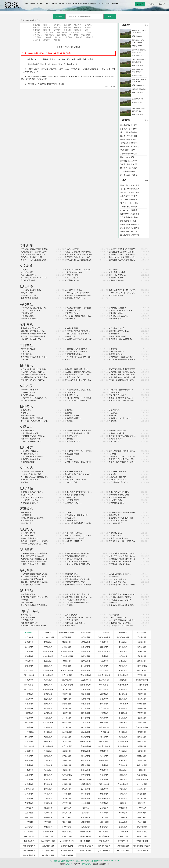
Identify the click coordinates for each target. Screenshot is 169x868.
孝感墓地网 (67, 661)
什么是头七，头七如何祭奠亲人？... (34, 472)
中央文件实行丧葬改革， (130, 200)
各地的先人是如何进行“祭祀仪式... (78, 334)
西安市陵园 (104, 813)
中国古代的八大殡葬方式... (119, 521)
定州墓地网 (48, 685)
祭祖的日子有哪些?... (73, 418)
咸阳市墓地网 (48, 832)
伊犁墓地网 (85, 656)
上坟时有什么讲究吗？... (74, 541)
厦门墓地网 (29, 647)
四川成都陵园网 (85, 851)
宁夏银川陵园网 (123, 846)
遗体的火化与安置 (127, 157)
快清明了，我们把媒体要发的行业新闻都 (130, 168)
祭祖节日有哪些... (28, 602)
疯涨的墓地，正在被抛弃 (130, 147)
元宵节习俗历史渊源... (29, 349)
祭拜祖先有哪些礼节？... (30, 538)
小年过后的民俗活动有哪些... (120, 623)
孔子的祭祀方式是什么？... (31, 480)
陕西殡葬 (29, 822)
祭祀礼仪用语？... (72, 395)
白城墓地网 (67, 765)
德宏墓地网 (142, 798)
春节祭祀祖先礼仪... (28, 533)
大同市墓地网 (85, 784)
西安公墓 (142, 803)
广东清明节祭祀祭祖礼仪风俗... (77, 349)
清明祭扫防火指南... (116, 313)
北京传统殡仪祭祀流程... (30, 298)
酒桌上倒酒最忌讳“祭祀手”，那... (77, 375)
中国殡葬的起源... (72, 521)
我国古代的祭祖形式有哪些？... (77, 480)
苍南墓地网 (104, 699)
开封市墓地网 (85, 742)
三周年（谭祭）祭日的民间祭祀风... (122, 293)
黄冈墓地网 (29, 737)
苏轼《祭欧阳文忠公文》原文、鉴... (34, 278)
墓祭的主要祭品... (28, 495)
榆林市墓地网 (104, 832)
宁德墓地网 (123, 713)
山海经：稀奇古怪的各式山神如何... (78, 462)
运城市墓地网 (123, 680)
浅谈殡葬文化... (27, 515)
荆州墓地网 (123, 732)
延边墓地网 (29, 765)
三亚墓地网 (142, 723)
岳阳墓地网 (67, 666)
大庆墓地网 (123, 727)
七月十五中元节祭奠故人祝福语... (78, 433)
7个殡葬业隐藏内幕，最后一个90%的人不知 (130, 171)
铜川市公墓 (67, 808)
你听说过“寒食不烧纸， (129, 221)
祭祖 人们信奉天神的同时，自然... (122, 462)
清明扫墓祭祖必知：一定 (130, 232)
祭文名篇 (36, 25)
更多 (146, 25)
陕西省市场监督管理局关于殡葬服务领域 (130, 164)
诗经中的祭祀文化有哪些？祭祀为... (34, 574)
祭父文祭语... (114, 270)
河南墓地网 (67, 742)
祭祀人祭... (113, 474)
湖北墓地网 (104, 737)
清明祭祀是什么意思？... (118, 308)
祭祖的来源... (26, 410)
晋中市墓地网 (29, 789)
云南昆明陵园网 (123, 851)
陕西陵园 (85, 813)
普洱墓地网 (29, 803)
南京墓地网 (48, 642)
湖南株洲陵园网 (67, 855)
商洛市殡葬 (104, 827)
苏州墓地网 (67, 642)
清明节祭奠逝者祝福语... (118, 431)
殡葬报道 (62, 4)
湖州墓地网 (104, 694)
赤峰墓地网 (85, 652)
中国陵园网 (123, 633)
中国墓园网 (67, 637)
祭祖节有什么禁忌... (28, 416)
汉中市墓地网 (123, 832)
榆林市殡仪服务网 (48, 841)
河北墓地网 (48, 751)
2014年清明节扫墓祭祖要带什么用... (34, 421)
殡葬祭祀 (78, 28)
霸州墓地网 (142, 689)
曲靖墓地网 (142, 794)
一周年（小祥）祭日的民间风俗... (78, 293)
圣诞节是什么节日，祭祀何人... (77, 351)
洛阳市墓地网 (29, 670)
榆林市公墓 (123, 808)
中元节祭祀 (73, 35)
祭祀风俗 (47, 25)
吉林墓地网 (123, 761)
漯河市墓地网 (123, 742)
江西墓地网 (142, 756)
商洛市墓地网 (29, 836)
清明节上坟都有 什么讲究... (119, 538)
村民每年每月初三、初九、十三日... (78, 451)
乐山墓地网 (142, 789)
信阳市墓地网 (142, 670)
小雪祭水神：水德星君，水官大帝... (122, 456)
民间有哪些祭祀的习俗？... (75, 298)
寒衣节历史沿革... (28, 615)
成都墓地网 (85, 642)
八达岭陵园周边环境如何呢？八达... (34, 559)
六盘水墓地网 (48, 723)
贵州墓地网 (142, 718)
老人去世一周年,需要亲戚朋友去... (34, 336)
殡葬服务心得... (71, 518)
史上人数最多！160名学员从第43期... (79, 254)
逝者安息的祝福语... (116, 439)
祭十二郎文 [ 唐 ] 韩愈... (118, 272)
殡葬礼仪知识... (115, 515)
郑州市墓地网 (142, 666)
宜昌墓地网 (29, 661)
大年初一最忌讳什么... (117, 351)
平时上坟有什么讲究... (117, 536)
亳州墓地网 (48, 708)
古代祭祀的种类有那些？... (119, 472)
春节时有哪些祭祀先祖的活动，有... (34, 597)
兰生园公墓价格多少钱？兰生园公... (34, 564)
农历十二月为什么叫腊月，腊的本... (122, 556)
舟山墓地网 (123, 694)
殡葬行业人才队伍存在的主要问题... (78, 260)
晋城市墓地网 (123, 784)
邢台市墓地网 (104, 685)
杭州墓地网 (29, 694)
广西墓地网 (48, 718)
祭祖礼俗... (113, 421)
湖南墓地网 (123, 737)
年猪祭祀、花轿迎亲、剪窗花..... (33, 372)
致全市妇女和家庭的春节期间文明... (122, 377)
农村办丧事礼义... (28, 521)
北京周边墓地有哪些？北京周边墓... (34, 577)
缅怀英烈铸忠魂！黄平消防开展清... (34, 377)
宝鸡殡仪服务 (67, 836)
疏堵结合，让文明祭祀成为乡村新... (78, 372)
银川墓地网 (29, 652)
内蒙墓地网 (67, 780)
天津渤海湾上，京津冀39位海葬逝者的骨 (130, 161)
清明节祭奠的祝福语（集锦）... (33, 436)
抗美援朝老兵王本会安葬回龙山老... (122, 260)
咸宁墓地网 (85, 661)
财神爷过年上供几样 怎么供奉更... (34, 605)
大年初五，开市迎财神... (118, 617)
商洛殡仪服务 (123, 841)
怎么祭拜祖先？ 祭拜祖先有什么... (122, 541)
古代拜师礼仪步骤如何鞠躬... (120, 597)
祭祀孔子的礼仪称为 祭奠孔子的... (122, 398)
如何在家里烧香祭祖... (29, 400)
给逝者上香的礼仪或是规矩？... (77, 400)
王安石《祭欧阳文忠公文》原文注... (78, 270)
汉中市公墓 (142, 808)
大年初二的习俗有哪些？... (75, 623)
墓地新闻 (33, 4)
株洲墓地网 (142, 661)
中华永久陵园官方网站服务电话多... (78, 564)
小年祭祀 (48, 37)
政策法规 (36, 32)
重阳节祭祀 (61, 35)
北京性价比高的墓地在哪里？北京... (34, 582)
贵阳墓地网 (142, 647)
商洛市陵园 (142, 817)
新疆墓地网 (104, 794)
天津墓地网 (85, 794)
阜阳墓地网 (29, 704)
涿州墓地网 (67, 751)
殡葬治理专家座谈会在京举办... (33, 518)
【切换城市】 (161, 4)
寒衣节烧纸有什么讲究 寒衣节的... (34, 357)
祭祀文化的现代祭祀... (73, 577)
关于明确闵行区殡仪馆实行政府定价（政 (130, 154)
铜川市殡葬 (104, 822)
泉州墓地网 (67, 713)
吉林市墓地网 (142, 765)
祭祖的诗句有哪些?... (73, 416)
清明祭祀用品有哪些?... (118, 503)
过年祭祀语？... (71, 439)
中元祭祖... (69, 605)
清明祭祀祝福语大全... (117, 433)
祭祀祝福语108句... (28, 431)
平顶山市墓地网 (67, 670)
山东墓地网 (48, 789)
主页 (23, 20)
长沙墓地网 (123, 661)
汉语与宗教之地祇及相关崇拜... (33, 456)
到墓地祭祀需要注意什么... (119, 331)
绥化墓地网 (48, 732)
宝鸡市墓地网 (29, 832)
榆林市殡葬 (48, 827)
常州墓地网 (29, 756)
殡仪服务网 (29, 637)
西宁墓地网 (29, 656)
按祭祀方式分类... (72, 482)
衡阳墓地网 (29, 666)
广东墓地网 (29, 718)
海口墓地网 (142, 652)
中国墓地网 (85, 637)
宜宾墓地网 (123, 789)
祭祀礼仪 (100, 4)
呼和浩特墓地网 (67, 652)
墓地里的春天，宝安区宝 (130, 235)
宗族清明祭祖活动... (28, 594)
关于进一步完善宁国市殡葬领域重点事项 (130, 136)
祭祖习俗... (69, 410)
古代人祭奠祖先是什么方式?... (120, 482)
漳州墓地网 (104, 713)
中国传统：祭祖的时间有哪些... (77, 600)
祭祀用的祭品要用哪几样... (119, 492)
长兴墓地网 (67, 699)
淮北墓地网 (85, 704)
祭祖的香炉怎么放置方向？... (120, 418)
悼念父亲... (25, 270)
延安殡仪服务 (29, 841)
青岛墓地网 (29, 642)
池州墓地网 (85, 708)
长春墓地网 (85, 647)
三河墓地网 (123, 689)
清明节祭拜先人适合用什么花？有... (34, 308)
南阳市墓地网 (142, 742)
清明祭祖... (69, 421)
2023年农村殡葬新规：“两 (130, 207)
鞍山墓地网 (48, 770)
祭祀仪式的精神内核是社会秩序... (122, 605)
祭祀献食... (69, 477)
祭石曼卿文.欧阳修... (117, 278)
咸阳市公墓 (48, 808)
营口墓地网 (104, 770)
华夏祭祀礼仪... (115, 392)
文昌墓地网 (48, 727)
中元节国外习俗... (28, 620)
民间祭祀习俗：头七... (73, 290)
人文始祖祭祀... (115, 410)
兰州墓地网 (123, 652)
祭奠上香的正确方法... (29, 536)
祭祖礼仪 (67, 28)
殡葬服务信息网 (48, 637)
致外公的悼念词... (28, 272)
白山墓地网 (104, 765)
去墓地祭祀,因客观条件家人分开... (78, 339)
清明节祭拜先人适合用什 (130, 214)
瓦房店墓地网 (142, 775)
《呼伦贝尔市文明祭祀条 (130, 189)
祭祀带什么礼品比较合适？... (32, 492)
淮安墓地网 (104, 756)
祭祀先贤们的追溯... (72, 454)
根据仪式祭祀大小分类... (118, 480)
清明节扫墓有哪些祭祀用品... (120, 495)
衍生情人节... (26, 351)
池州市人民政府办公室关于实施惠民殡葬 (130, 175)
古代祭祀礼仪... (71, 392)
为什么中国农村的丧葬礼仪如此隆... (78, 523)
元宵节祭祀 (75, 32)
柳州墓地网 (85, 718)
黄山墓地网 (67, 708)
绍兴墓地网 (67, 803)
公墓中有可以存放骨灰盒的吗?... (33, 556)
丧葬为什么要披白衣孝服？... (32, 585)
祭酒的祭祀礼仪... (28, 395)
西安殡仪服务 (48, 836)
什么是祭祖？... (115, 413)
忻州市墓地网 (142, 784)
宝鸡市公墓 (29, 808)
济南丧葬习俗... (115, 577)
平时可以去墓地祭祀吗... (118, 336)
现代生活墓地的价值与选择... (120, 574)
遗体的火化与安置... (72, 249)
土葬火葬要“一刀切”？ (129, 196)
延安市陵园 (67, 817)
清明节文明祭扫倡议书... (74, 377)
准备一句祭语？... (116, 441)
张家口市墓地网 (142, 685)
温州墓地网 (67, 694)
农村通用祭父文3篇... (73, 280)
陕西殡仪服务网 (104, 637)
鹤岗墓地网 (85, 732)
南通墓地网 (67, 756)
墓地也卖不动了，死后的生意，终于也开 (130, 125)
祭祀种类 (47, 30)
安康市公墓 (48, 813)
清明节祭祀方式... (28, 316)
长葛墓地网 (123, 670)
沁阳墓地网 (142, 675)
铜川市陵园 (29, 817)
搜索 (110, 16)
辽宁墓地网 (29, 770)
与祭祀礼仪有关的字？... (118, 395)
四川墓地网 (85, 789)
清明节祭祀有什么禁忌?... (119, 316)
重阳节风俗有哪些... (28, 617)
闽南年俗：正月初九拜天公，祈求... (78, 597)
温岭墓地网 (48, 699)
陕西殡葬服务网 (123, 637)
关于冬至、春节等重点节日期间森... (122, 375)
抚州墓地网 (85, 761)
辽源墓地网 (123, 765)
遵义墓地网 (123, 718)
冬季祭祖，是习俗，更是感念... (33, 418)
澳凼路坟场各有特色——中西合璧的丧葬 (130, 139)
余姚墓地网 (85, 803)
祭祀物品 (88, 28)
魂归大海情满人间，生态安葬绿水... (34, 369)
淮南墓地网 (48, 704)
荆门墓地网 (67, 737)
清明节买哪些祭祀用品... (30, 319)
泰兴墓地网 (85, 756)
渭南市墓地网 (67, 832)
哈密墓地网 (104, 656)
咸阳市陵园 (142, 813)
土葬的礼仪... (70, 512)
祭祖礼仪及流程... (116, 533)
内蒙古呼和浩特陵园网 (142, 846)
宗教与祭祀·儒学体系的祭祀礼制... (34, 579)
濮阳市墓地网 (123, 675)
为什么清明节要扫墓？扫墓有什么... (78, 316)
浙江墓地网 (48, 803)
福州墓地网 (142, 642)
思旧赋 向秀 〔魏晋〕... (30, 280)
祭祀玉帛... (25, 482)
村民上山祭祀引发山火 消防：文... (78, 380)
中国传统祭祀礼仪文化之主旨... (121, 600)
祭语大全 (115, 4)
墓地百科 (54, 4)
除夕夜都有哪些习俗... (73, 354)
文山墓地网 (67, 798)
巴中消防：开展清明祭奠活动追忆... (122, 372)
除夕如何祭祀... (27, 354)
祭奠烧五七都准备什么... (30, 454)
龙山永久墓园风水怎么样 (130, 228)
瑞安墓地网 (29, 699)
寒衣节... (68, 360)
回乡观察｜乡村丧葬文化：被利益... (78, 257)
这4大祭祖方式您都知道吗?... (32, 474)
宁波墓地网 (48, 694)
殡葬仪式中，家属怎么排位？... (121, 561)
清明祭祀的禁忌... (28, 313)
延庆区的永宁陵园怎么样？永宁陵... (122, 559)
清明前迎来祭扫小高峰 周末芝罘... (34, 375)
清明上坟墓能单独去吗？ (130, 224)
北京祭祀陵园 (104, 633)
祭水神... (68, 456)
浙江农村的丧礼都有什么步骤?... (77, 515)
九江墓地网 (48, 761)
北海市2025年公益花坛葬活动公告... (122, 257)
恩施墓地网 (48, 737)
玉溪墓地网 (123, 666)
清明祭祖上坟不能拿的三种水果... (122, 357)
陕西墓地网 (67, 789)
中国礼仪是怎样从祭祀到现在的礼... (78, 390)
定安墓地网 (67, 727)
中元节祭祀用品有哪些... (118, 497)
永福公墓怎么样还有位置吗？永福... (122, 585)
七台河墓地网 (104, 732)
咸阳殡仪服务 (85, 836)
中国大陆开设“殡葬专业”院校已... (34, 254)
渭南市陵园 (48, 817)
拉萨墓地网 (123, 656)
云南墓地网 (123, 794)
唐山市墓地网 (29, 685)
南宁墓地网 (123, 647)
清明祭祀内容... (71, 319)
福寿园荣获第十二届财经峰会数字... (34, 252)
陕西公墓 (123, 803)
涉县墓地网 (67, 689)
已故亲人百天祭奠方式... (118, 477)
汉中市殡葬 (67, 827)
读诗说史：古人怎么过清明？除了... (122, 626)
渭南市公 (85, 808)
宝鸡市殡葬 (67, 822)
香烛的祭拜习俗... (116, 500)
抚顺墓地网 (85, 770)
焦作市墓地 (85, 670)
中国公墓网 (142, 633)
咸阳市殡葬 (85, 822)
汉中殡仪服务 (85, 841)
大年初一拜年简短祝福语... (31, 439)
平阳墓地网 (123, 699)
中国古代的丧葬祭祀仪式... (31, 290)
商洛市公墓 (67, 813)
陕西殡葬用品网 (67, 846)
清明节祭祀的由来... (72, 313)
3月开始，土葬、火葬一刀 (130, 203)
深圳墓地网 (48, 647)
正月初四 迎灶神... (72, 615)
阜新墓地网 (104, 775)
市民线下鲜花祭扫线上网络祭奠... (122, 380)
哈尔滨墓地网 (48, 656)
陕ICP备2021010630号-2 (102, 864)
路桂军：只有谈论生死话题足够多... (34, 260)
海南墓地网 (123, 723)
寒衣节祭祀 (85, 35)
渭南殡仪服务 (123, 836)
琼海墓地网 (29, 727)
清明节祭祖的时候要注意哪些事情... (34, 544)
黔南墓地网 (29, 723)
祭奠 (86, 30)
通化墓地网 (85, 765)
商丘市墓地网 (67, 675)
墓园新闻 (47, 4)
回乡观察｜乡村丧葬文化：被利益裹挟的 (130, 129)
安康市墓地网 (142, 832)
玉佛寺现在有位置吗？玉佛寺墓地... (34, 553)
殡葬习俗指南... (27, 523)
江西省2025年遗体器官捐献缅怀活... (34, 249)
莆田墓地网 (85, 713)
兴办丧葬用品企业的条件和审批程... (122, 512)
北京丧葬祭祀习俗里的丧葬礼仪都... (78, 295)
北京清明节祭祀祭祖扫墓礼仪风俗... (122, 360)
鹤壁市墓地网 (104, 742)
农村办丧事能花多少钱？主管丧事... (122, 252)
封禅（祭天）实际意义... (30, 451)
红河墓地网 (48, 798)
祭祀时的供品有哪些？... (30, 503)
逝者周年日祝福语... (72, 436)
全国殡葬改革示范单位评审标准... (122, 518)
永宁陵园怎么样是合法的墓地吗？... (78, 553)
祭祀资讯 (69, 4)
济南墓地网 (142, 637)
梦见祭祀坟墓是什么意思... (31, 328)
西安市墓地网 (142, 827)
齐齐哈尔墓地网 (142, 727)
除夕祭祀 (59, 37)
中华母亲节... (114, 349)
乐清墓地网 (142, 694)
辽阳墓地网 (29, 775)
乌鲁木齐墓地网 (67, 656)
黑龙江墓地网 (104, 727)
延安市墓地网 (85, 832)
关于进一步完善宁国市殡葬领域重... (78, 252)
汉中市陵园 (104, 817)
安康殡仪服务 (104, 841)
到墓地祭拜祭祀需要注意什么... (33, 331)
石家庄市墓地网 (142, 680)
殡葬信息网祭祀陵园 (67, 633)
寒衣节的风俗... (71, 626)
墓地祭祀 (67, 25)
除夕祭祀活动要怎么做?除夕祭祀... (34, 626)
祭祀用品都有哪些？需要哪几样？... (78, 492)
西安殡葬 (48, 822)
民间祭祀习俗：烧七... (29, 295)
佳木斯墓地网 (67, 732)
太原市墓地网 (85, 680)
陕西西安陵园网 (29, 851)
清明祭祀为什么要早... (73, 311)
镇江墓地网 (123, 756)
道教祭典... (69, 459)
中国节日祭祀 (62, 32)
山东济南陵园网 (67, 851)
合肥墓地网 (104, 642)
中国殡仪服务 (142, 836)
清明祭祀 (57, 25)
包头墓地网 (104, 780)
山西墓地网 (67, 784)
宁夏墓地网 (48, 780)
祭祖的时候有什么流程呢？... (76, 538)
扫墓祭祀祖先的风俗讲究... (31, 339)
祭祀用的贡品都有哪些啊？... (76, 495)
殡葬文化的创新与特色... (118, 579)
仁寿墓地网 (67, 794)
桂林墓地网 (104, 718)
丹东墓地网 (142, 770)
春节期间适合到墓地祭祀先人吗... (78, 331)
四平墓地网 (142, 761)
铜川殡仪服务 (104, 836)
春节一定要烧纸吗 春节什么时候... (122, 620)
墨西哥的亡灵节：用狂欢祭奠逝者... (122, 594)
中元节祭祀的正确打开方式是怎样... (34, 477)
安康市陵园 (123, 817)
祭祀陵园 (59, 16)
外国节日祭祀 (77, 4)
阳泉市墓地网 (104, 784)
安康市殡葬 (85, 827)
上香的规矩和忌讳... (28, 392)
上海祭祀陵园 (85, 633)
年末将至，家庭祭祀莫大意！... (77, 369)
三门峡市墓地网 (85, 675)
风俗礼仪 (48, 633)
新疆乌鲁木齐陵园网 (85, 846)
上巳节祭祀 (87, 32)
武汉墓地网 (142, 656)
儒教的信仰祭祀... (72, 574)
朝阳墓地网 (123, 770)
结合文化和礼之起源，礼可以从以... (78, 594)
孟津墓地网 (48, 680)
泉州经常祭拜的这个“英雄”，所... (121, 459)
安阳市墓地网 (104, 670)
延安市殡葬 (29, 827)
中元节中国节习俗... (72, 620)
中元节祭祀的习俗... (116, 295)
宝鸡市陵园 (123, 813)
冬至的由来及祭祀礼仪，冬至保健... (78, 398)
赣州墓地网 (29, 761)
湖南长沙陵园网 (29, 855)
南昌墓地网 (123, 642)
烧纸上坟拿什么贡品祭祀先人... (33, 497)
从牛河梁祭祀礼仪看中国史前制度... (122, 400)
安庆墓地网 (67, 704)
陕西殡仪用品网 (48, 846)
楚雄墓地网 (85, 798)
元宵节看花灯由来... (116, 354)
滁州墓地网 (104, 704)
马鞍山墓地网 (123, 704)
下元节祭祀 (37, 37)
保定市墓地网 (123, 685)
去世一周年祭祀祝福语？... (31, 433)
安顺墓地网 (67, 723)
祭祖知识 (108, 4)
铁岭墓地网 (85, 775)
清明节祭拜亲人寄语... (73, 441)
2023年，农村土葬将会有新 (130, 210)
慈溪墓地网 (104, 803)
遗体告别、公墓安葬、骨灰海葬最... (122, 254)
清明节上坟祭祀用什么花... (31, 311)
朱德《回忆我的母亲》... (30, 275)
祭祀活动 (78, 30)
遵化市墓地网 (104, 689)
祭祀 (27, 4)
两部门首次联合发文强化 (130, 185)
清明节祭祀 (37, 35)
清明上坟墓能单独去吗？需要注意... (78, 308)
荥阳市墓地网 (67, 680)
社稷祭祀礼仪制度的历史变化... (78, 602)
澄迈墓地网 (85, 727)
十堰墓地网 (48, 661)
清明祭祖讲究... (27, 600)
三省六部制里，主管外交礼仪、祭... (34, 398)
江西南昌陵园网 (142, 851)
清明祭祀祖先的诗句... (117, 280)
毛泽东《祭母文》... (72, 278)
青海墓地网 (29, 784)
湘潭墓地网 (48, 666)
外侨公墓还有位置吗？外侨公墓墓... (34, 561)
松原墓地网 (48, 765)
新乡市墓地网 (48, 670)
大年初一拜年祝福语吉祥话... (32, 441)
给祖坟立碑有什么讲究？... (75, 559)
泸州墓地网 (29, 794)
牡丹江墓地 (29, 732)
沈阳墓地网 (104, 647)
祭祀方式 (36, 30)
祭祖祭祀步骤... (115, 334)
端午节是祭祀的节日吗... (30, 623)
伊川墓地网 (29, 680)
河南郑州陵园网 (48, 851)
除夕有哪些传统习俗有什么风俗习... (78, 617)
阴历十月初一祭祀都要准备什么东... (34, 334)
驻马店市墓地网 (104, 675)
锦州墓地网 (67, 770)
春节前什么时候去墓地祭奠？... (121, 339)
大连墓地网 (29, 780)
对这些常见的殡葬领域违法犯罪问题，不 (130, 132)
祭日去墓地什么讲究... (117, 328)
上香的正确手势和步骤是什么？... (122, 390)
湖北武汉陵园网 (48, 855)
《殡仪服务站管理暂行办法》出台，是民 (130, 143)
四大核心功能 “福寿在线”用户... (33, 257)
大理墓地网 (29, 798)
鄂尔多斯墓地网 (104, 652)
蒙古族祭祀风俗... (28, 293)
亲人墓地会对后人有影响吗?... (120, 564)
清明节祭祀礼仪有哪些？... (31, 390)
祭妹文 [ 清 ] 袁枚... (72, 275)
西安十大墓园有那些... (117, 582)
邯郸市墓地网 (85, 685)
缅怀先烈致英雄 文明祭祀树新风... (122, 451)
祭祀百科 (67, 30)
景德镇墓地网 (104, 761)
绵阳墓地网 (104, 789)
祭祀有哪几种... (71, 497)
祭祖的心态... (114, 416)
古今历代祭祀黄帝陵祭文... (75, 272)
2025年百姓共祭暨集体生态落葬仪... (122, 249)
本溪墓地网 (48, 775)
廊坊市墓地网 (29, 689)
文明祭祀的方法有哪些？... (75, 472)
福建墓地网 (142, 708)
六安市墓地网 (104, 708)
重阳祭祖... (69, 413)
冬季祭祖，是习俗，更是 (130, 192)
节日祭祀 (78, 25)
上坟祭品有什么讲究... (29, 500)
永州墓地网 (48, 742)
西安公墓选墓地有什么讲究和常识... (78, 579)
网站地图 (77, 864)
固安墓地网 (85, 689)
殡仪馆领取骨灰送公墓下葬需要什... (78, 585)
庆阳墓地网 (104, 723)
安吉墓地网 (85, 699)
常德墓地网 (29, 742)
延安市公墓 (104, 808)
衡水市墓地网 (48, 689)
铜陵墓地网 (142, 704)
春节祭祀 (86, 4)
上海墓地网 (48, 784)
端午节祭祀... (26, 360)
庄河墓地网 (123, 775)
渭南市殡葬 (123, 822)
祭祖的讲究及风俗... (72, 328)
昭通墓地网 (123, 798)
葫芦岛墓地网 (67, 775)
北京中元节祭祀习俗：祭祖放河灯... (122, 290)
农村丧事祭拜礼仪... (116, 523)
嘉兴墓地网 (85, 694)
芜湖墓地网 (142, 699)
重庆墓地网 (123, 708)
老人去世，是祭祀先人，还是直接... (78, 536)
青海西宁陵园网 (104, 846)
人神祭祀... (113, 454)
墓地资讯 (40, 4)
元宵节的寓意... (115, 615)
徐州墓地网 (48, 756)
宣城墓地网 (29, 708)
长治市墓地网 (104, 680)
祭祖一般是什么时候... (73, 533)
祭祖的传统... (114, 602)
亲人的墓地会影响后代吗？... (76, 556)
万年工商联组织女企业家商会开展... (122, 369)
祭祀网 (63, 864)
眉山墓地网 (48, 794)
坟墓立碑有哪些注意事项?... (75, 582)
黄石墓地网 (142, 732)
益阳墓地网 (142, 737)
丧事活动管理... (27, 512)
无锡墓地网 (142, 751)
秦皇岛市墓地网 (67, 685)
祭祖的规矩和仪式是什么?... (31, 459)
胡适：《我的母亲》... (117, 275)
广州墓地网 (67, 647)
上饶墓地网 (67, 761)
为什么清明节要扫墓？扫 (130, 217)
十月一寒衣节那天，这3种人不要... (78, 357)
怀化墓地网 (85, 666)
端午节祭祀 (49, 35)
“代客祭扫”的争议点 (128, 150)
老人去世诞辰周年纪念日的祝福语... (122, 436)
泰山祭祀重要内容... (28, 462)
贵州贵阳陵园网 (104, 851)
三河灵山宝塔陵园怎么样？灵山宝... (122, 553)
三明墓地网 (142, 713)
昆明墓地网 (104, 666)
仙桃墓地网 (104, 661)
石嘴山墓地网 (48, 652)
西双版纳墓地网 (104, 798)
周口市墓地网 (29, 675)
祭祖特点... (25, 413)
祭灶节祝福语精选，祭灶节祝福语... (78, 431)
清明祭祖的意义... (116, 319)
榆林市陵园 (85, 817)
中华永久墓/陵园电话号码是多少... (78, 561)
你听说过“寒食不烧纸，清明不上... (122, 311)
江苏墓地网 (85, 751)
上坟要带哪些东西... (72, 500)
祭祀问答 (57, 30)
